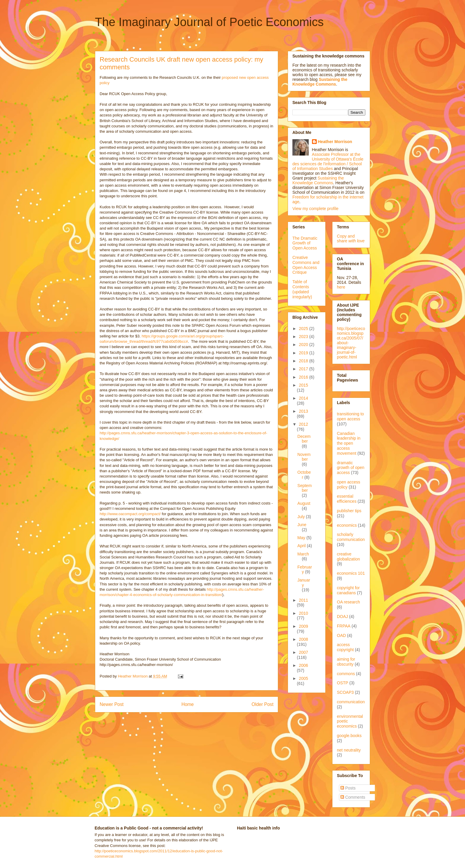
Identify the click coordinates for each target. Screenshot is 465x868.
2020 (304, 345)
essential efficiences (347, 499)
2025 (304, 329)
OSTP (343, 683)
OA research (348, 602)
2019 (304, 353)
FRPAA (344, 626)
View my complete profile (315, 209)
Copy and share (351, 238)
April (302, 546)
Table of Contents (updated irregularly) (302, 289)
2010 (304, 613)
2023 (304, 337)
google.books (349, 736)
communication (351, 702)
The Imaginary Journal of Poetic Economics (209, 22)
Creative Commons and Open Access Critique (306, 265)
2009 (304, 626)
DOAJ (342, 616)
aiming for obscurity (346, 662)
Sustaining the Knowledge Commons (318, 180)
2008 (304, 639)
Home (188, 704)
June (302, 525)
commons (346, 674)
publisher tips (349, 511)
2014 (304, 398)
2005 (304, 678)
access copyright (345, 647)
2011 (304, 600)
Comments (353, 797)
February (305, 570)
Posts (348, 788)
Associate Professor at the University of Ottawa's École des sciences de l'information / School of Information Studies (328, 161)
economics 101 (351, 573)
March (303, 554)
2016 (304, 377)
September (305, 488)
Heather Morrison (335, 142)
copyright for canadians (348, 590)
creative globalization (348, 556)
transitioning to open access (350, 416)
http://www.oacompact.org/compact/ (130, 514)
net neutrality (349, 750)
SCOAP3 (345, 692)
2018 (304, 361)
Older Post (262, 704)
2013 (304, 411)
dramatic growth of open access (351, 468)
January (304, 583)
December (304, 439)
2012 (304, 424)
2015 (304, 385)
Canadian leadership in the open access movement (349, 443)
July (302, 517)
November (304, 457)
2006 (304, 665)
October (304, 475)
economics (347, 525)
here (341, 287)
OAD (341, 635)
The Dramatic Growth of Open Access (305, 243)
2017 (304, 369)
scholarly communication (351, 537)
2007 (304, 652)
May (302, 538)
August (304, 503)
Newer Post (112, 704)
